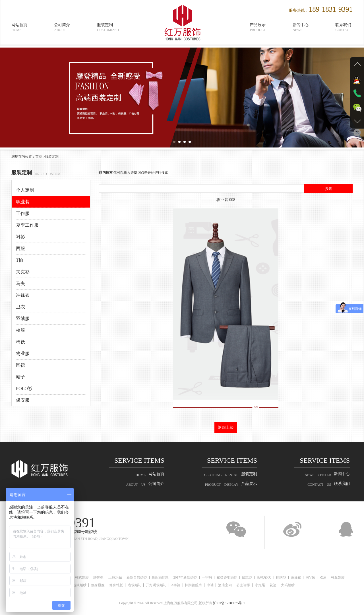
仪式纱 (261, 577)
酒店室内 (237, 585)
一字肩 (218, 577)
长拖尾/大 (279, 577)
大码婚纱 (306, 585)
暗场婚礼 (140, 585)
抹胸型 (297, 577)
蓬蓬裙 (314, 577)
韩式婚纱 (85, 577)
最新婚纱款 (169, 577)
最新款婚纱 (80, 585)
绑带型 (103, 577)
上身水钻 (121, 577)
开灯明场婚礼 (163, 585)
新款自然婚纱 (144, 577)
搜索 (328, 189)
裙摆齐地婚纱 (239, 577)
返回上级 (226, 428)
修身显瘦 (101, 585)
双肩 (344, 577)
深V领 (329, 577)
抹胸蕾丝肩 (203, 585)
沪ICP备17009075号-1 (229, 603)
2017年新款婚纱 (195, 577)
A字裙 (184, 585)
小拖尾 (275, 585)
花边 (289, 585)
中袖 (221, 585)
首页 (39, 157)
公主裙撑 (257, 585)
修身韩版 (121, 585)
